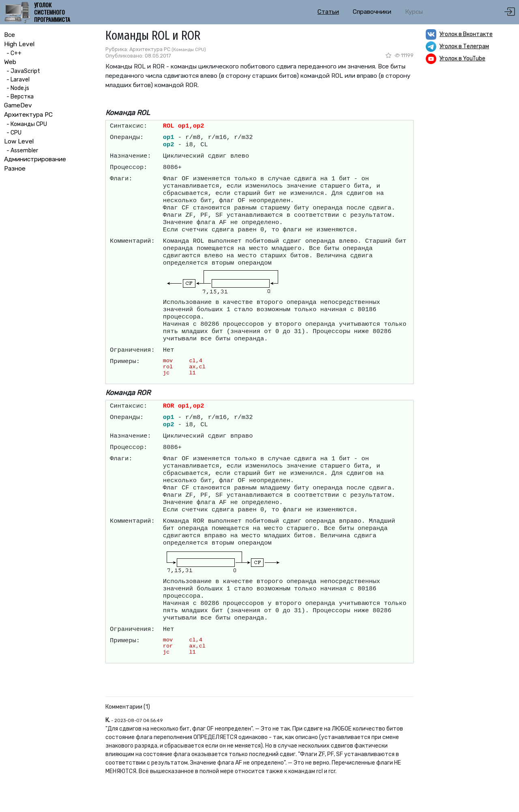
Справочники (372, 12)
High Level (19, 44)
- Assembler (21, 151)
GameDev (18, 105)
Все (10, 35)
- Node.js (17, 88)
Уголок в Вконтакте (466, 34)
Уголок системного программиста (52, 12)
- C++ (13, 53)
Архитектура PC (28, 115)
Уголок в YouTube (462, 59)
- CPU (13, 133)
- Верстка (19, 97)
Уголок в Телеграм (464, 46)
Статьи (328, 12)
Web (10, 62)
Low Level (19, 141)
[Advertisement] (470, 197)
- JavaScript (22, 71)
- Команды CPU (26, 124)
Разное (15, 169)
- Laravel (17, 80)
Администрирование (35, 159)
